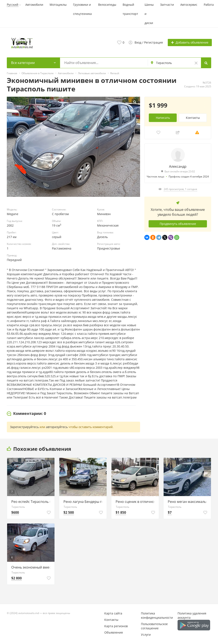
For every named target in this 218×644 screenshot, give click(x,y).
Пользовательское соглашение (154, 626)
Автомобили (34, 5)
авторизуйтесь (57, 427)
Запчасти (167, 5)
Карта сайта (113, 613)
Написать (163, 117)
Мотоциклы (58, 5)
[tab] (26, 414)
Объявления (114, 632)
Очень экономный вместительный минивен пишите (32, 567)
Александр (178, 166)
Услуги (146, 635)
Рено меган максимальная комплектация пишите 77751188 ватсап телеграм (188, 502)
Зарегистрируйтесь (24, 427)
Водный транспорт (130, 9)
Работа (209, 5)
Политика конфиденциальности (157, 615)
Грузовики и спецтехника (82, 9)
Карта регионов (116, 626)
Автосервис (189, 5)
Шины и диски (149, 14)
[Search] (206, 63)
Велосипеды (107, 5)
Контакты (193, 117)
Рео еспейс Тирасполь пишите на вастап (32, 502)
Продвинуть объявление (178, 223)
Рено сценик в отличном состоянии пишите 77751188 (136, 502)
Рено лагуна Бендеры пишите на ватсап (84, 502)
